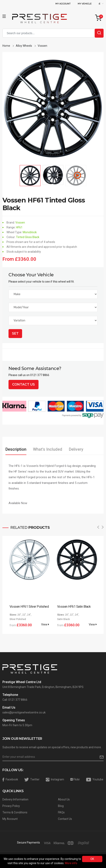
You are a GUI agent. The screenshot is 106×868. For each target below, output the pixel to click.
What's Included (48, 449)
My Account (63, 4)
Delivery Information (15, 799)
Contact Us (24, 384)
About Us (64, 799)
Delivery (76, 449)
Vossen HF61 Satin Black (74, 607)
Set (15, 333)
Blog (61, 806)
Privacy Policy (11, 806)
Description (16, 449)
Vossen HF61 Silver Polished (29, 607)
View (45, 624)
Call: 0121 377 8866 (15, 700)
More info (71, 863)
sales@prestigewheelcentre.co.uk (24, 712)
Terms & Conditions (15, 812)
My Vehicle (85, 4)
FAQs (61, 812)
